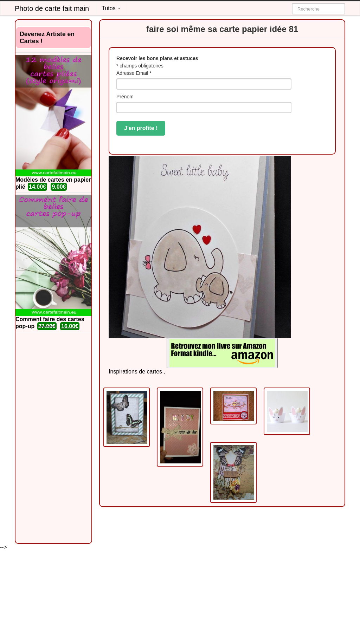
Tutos (111, 8)
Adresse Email (134, 73)
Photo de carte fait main (52, 8)
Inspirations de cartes (135, 372)
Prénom (125, 97)
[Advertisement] (53, 438)
